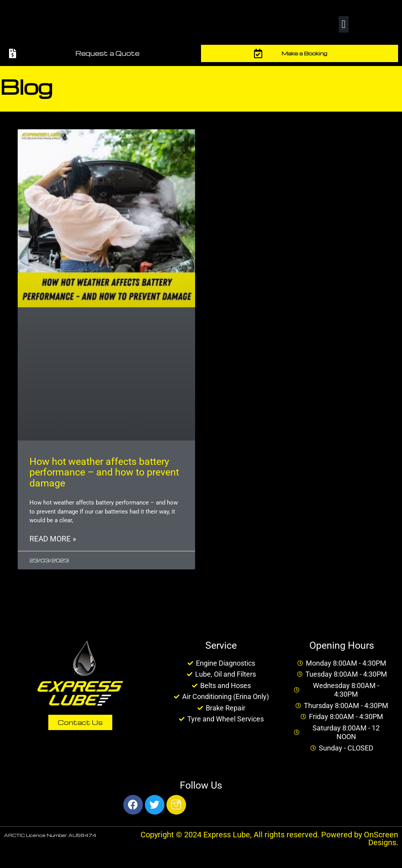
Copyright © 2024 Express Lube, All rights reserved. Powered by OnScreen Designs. (269, 839)
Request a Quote (107, 53)
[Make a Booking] (258, 53)
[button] (344, 24)
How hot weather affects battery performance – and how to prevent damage (104, 472)
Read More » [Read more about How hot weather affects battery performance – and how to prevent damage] (53, 539)
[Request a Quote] (13, 53)
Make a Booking (304, 53)
